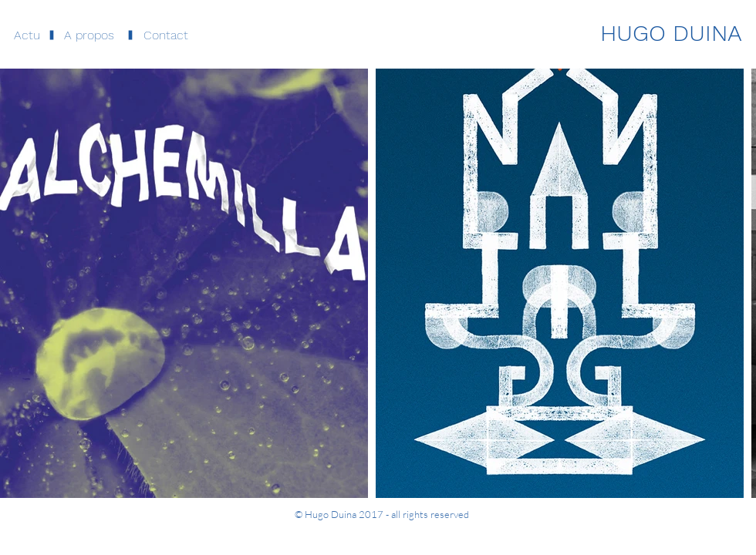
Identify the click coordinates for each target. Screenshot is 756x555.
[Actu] (27, 35)
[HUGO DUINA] (671, 33)
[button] (89, 35)
